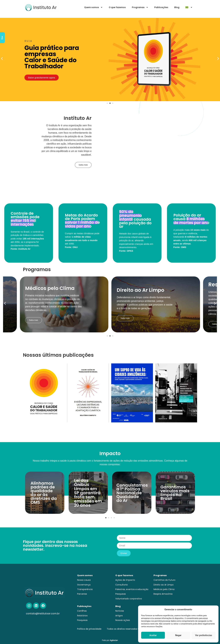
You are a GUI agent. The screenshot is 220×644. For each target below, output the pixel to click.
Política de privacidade (89, 629)
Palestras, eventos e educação (132, 589)
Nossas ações (123, 620)
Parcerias (82, 594)
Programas (140, 7)
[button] (2, 58)
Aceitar (153, 635)
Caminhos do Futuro (164, 580)
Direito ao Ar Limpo (164, 585)
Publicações (161, 7)
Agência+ (114, 640)
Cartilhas (82, 611)
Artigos (119, 616)
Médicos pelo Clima (164, 589)
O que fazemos (117, 7)
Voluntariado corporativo (129, 599)
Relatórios (82, 616)
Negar (178, 635)
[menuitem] (189, 7)
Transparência (85, 589)
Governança (84, 585)
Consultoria (121, 585)
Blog (177, 7)
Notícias (120, 611)
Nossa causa (84, 580)
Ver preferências (204, 635)
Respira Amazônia (163, 594)
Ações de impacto (125, 580)
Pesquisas (121, 594)
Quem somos (93, 7)
